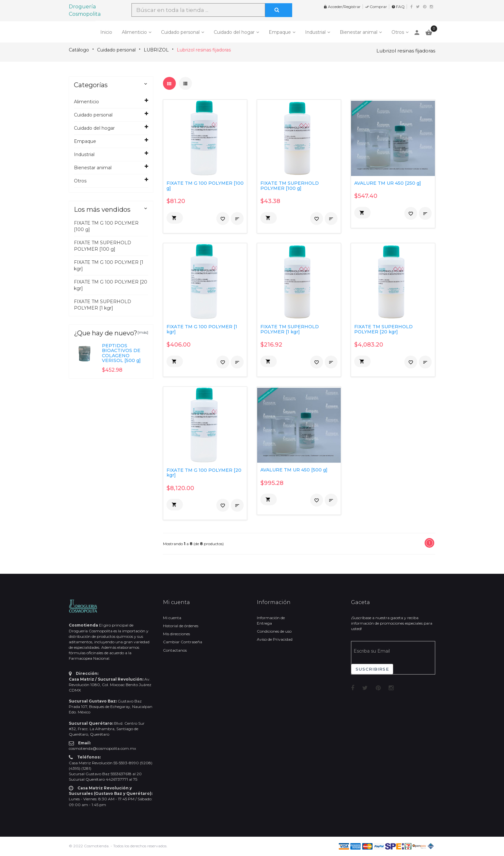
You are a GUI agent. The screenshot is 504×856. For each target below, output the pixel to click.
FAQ (398, 7)
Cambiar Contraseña (183, 642)
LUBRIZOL (156, 50)
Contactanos (175, 650)
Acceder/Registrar (342, 7)
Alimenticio (134, 32)
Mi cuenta (172, 618)
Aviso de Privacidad (275, 639)
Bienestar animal (359, 32)
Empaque (280, 32)
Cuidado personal (180, 32)
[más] (143, 332)
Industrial (315, 32)
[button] (175, 218)
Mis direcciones (176, 634)
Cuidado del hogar (234, 32)
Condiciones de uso (274, 631)
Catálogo (79, 50)
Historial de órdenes (181, 626)
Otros (398, 32)
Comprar (376, 7)
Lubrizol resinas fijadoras (204, 50)
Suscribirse (372, 669)
